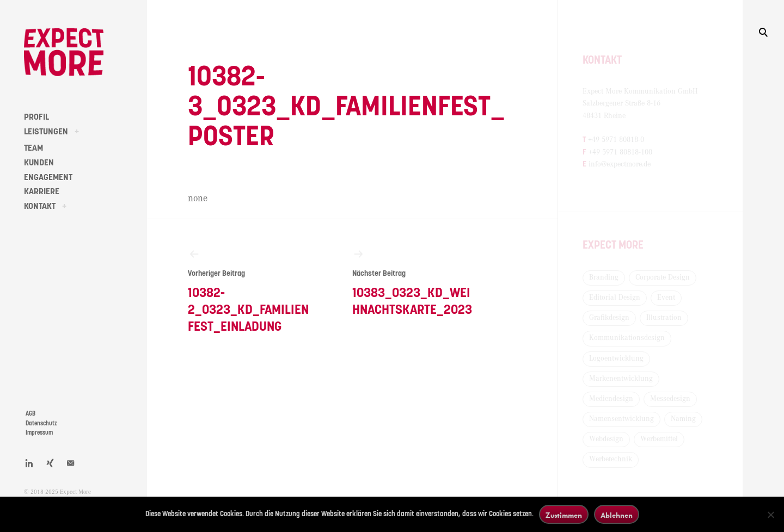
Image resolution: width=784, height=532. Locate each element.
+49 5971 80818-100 (620, 152)
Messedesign (670, 399)
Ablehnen (617, 515)
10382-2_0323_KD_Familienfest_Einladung (249, 290)
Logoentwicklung (616, 358)
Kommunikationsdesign (627, 338)
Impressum (39, 433)
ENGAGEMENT (48, 177)
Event (666, 298)
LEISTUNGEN (46, 132)
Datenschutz (41, 423)
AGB (30, 414)
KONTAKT (40, 206)
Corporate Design (663, 277)
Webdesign (606, 439)
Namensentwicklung (621, 419)
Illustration (664, 318)
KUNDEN (39, 163)
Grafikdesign (609, 318)
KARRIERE (42, 191)
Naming (683, 419)
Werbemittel (659, 439)
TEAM (33, 148)
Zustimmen (564, 515)
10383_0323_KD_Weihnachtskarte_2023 (414, 282)
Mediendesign (611, 399)
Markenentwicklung (621, 379)
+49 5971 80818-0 (616, 140)
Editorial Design (615, 298)
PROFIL (36, 117)
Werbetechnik (611, 459)
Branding (604, 277)
